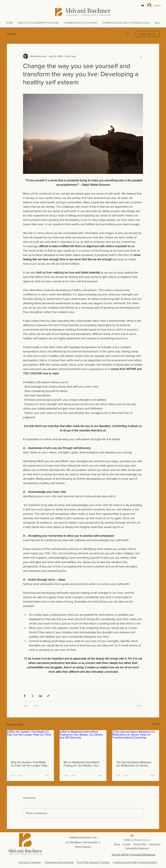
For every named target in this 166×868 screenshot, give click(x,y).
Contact (127, 844)
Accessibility (131, 848)
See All (156, 724)
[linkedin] (143, 5)
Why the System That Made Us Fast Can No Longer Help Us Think (29, 764)
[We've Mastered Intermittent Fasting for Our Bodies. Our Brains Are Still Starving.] (83, 743)
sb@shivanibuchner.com (83, 837)
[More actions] (141, 56)
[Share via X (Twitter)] (33, 696)
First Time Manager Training (93, 862)
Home (117, 844)
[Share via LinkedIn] (40, 696)
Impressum (155, 844)
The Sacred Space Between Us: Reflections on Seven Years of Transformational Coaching (134, 764)
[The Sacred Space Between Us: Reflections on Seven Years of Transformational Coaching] (136, 743)
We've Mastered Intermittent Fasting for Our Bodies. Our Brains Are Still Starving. (81, 764)
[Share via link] (48, 696)
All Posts (12, 34)
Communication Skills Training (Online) (135, 862)
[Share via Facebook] (25, 696)
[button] (127, 34)
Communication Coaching (59, 862)
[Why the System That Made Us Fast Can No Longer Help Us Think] (30, 743)
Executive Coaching (30, 862)
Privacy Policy (140, 844)
